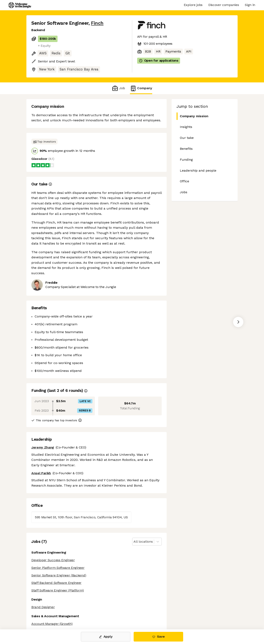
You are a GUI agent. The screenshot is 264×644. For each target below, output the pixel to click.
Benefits (186, 149)
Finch (97, 23)
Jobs (184, 192)
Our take (187, 138)
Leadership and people (198, 170)
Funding (186, 160)
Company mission (192, 116)
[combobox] (134, 542)
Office (184, 181)
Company (141, 88)
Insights (186, 127)
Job (118, 88)
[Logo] (20, 5)
